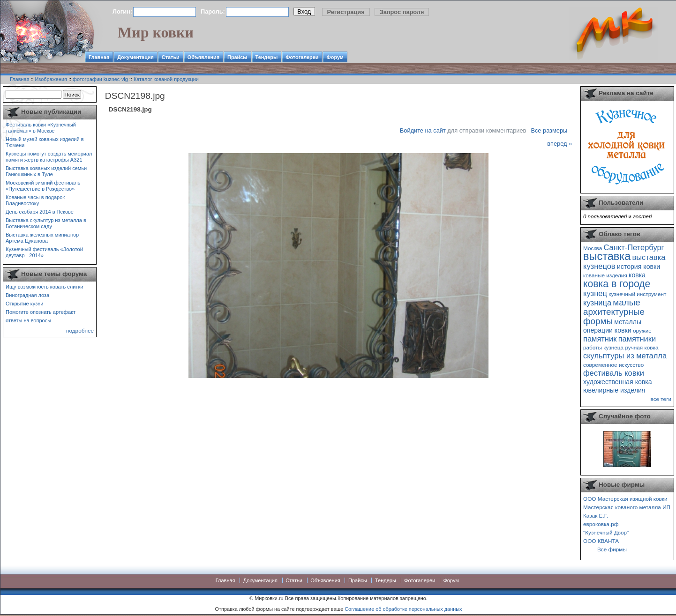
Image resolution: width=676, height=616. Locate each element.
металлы (628, 322)
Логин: (122, 11)
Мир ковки (156, 32)
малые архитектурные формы (614, 312)
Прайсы (237, 57)
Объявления (203, 57)
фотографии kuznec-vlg (100, 79)
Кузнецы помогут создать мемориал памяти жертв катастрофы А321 (49, 157)
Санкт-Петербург (634, 247)
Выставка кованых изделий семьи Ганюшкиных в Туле (46, 171)
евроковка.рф (601, 524)
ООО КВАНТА (601, 541)
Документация (135, 57)
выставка (607, 256)
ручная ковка (642, 347)
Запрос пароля (402, 12)
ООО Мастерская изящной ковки (625, 499)
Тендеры (267, 57)
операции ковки (607, 330)
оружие (642, 330)
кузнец (595, 293)
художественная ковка (618, 382)
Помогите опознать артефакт (41, 312)
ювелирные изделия (614, 390)
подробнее (80, 330)
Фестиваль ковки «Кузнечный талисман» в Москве (41, 128)
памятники (637, 339)
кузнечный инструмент (637, 294)
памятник (600, 339)
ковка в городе (617, 284)
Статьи (171, 57)
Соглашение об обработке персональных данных (403, 609)
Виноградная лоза (27, 295)
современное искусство (613, 365)
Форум (335, 57)
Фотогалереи (302, 57)
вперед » (560, 144)
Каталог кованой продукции (166, 79)
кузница (597, 303)
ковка (637, 275)
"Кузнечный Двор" (606, 532)
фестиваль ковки (614, 373)
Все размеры (549, 130)
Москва (593, 248)
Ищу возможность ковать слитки (44, 287)
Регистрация (346, 12)
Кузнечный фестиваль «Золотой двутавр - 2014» (44, 252)
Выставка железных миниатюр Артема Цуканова (42, 238)
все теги (661, 399)
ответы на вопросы (28, 320)
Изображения (51, 79)
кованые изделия (605, 275)
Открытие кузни (25, 304)
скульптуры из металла (625, 356)
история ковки (638, 267)
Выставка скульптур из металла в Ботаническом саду (46, 223)
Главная (99, 57)
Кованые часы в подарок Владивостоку (35, 200)
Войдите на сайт (423, 130)
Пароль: (213, 11)
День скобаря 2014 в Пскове (40, 212)
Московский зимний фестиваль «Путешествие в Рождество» (43, 186)
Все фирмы (612, 549)
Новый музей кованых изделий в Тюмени (45, 142)
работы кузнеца (603, 347)
